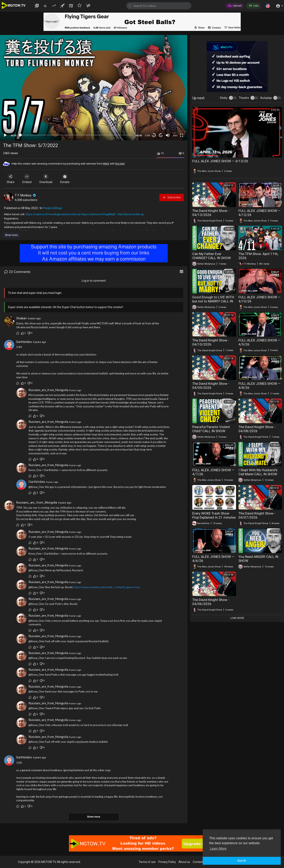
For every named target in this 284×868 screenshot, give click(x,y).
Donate (65, 179)
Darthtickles (24, 342)
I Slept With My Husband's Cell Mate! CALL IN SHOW (258, 472)
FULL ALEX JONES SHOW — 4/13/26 (220, 161)
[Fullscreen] (182, 135)
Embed (27, 179)
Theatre (244, 98)
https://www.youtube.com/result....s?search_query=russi (107, 587)
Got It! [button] (242, 861)
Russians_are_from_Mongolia (48, 390)
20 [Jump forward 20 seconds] (161, 135)
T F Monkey (26, 195)
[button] (268, 6)
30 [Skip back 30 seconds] (154, 135)
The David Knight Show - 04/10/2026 (211, 342)
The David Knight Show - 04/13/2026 (211, 213)
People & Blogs (52, 208)
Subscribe (172, 197)
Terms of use (147, 862)
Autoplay (266, 98)
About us (184, 862)
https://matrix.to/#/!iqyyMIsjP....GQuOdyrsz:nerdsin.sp (113, 214)
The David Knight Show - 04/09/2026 (211, 386)
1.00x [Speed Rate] (147, 135)
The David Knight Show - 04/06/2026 (211, 602)
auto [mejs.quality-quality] (175, 135)
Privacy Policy (167, 862)
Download (46, 179)
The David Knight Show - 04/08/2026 (257, 429)
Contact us (200, 862)
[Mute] (168, 135)
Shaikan (21, 318)
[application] (94, 88)
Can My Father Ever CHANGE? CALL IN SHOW (212, 256)
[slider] (76, 135)
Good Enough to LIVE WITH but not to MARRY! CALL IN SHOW (213, 301)
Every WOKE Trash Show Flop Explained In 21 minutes (214, 515)
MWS (106, 164)
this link (120, 164)
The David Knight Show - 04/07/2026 (257, 515)
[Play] (5, 135)
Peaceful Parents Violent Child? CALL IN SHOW (211, 429)
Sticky (224, 98)
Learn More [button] (218, 849)
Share (11, 179)
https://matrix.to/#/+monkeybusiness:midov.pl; (53, 214)
